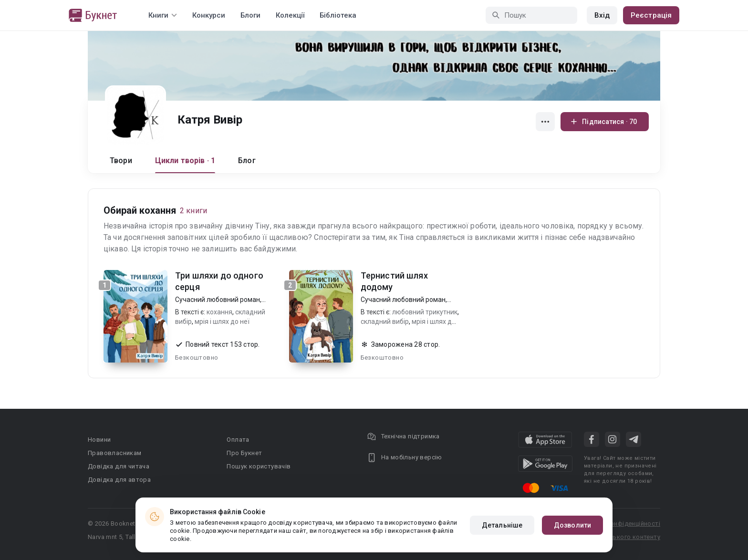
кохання (219, 312)
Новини (99, 440)
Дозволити (572, 525)
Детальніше (502, 525)
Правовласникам (115, 453)
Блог (247, 161)
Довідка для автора (119, 480)
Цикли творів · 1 (185, 161)
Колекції (290, 15)
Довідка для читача (119, 466)
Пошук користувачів (259, 466)
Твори (121, 161)
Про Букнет (244, 453)
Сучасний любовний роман (218, 300)
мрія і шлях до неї (222, 321)
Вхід (602, 15)
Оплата (238, 440)
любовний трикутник (425, 312)
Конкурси (209, 15)
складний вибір (385, 321)
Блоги (250, 15)
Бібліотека (338, 15)
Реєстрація (651, 15)
